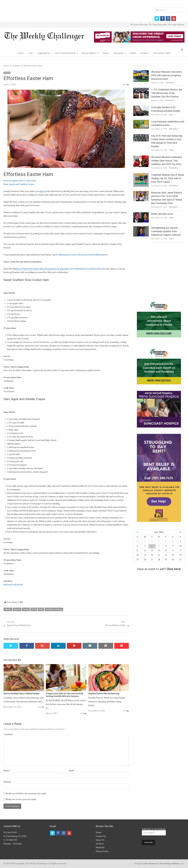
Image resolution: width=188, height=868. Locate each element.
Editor (172, 115)
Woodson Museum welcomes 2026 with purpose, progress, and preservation (166, 75)
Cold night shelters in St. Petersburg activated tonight (166, 109)
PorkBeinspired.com (66, 255)
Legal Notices (44, 53)
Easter (43, 191)
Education (119, 53)
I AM (30, 53)
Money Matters (89, 53)
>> (180, 532)
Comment (8, 734)
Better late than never (162, 214)
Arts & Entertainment (65, 53)
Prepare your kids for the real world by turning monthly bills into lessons (65, 695)
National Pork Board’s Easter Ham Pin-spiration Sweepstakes (41, 269)
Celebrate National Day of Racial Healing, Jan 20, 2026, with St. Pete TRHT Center (168, 178)
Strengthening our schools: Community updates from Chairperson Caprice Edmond (166, 231)
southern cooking (54, 609)
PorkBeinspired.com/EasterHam (87, 269)
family (26, 609)
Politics (106, 53)
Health (133, 53)
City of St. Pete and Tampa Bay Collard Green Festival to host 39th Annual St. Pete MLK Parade (167, 141)
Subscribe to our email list (154, 829)
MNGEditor (170, 83)
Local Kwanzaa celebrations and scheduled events (168, 123)
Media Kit (100, 848)
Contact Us (101, 836)
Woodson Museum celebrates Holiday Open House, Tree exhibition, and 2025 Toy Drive (167, 161)
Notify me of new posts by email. (21, 799)
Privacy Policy (102, 851)
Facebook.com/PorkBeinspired (93, 255)
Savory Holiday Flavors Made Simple (21, 694)
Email (72, 771)
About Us (100, 840)
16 (173, 551)
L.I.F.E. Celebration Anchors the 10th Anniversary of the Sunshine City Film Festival (167, 93)
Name (7, 771)
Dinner (8, 609)
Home (21, 53)
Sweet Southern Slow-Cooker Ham (20, 181)
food (34, 609)
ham (41, 609)
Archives (145, 53)
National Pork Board (13, 585)
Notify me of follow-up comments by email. (26, 794)
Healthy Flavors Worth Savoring (104, 694)
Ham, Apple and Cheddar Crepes (19, 184)
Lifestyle (7, 73)
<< (137, 532)
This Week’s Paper (162, 53)
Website (7, 782)
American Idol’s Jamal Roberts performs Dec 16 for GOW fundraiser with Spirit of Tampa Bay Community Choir (167, 198)
